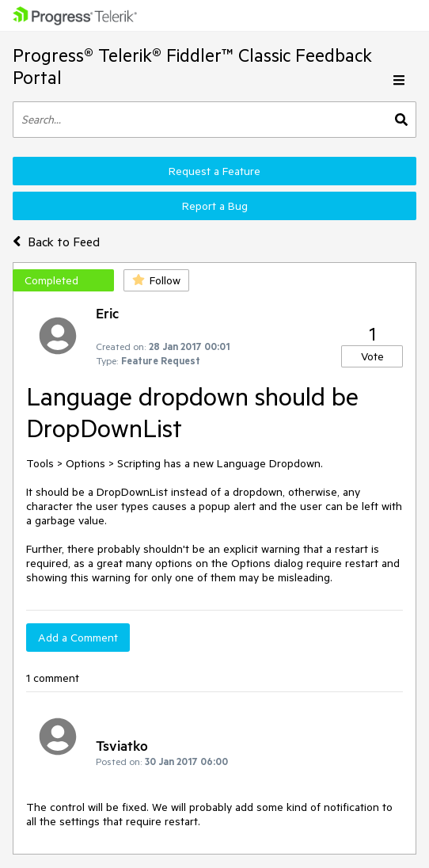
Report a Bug (215, 206)
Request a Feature (214, 171)
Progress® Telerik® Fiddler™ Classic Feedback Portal (192, 66)
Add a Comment (78, 638)
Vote (372, 356)
